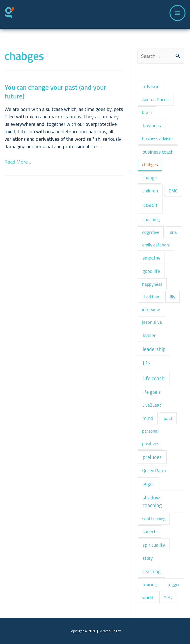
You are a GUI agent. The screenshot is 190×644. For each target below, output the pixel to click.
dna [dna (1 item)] (173, 232)
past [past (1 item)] (168, 418)
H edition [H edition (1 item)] (151, 297)
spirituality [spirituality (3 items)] (154, 545)
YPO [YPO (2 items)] (168, 597)
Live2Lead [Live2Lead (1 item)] (152, 405)
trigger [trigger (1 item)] (174, 584)
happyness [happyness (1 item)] (152, 284)
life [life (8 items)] (147, 363)
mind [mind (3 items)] (148, 418)
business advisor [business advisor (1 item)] (158, 139)
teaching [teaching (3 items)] (151, 571)
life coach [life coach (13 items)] (154, 378)
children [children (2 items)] (150, 191)
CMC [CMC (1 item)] (173, 191)
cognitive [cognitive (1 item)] (151, 232)
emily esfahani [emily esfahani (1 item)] (156, 245)
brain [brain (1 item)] (147, 112)
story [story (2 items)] (148, 558)
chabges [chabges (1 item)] (150, 165)
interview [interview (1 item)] (151, 309)
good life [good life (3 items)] (151, 271)
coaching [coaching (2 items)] (151, 219)
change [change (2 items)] (150, 178)
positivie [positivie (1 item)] (150, 444)
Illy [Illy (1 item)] (173, 297)
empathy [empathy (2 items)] (151, 258)
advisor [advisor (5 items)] (151, 86)
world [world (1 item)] (148, 597)
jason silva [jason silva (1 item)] (152, 322)
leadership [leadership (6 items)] (154, 349)
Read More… (18, 162)
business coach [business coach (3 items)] (158, 152)
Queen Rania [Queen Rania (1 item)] (154, 470)
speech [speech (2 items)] (150, 531)
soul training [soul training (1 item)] (154, 519)
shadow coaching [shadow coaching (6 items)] (152, 501)
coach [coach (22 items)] (150, 205)
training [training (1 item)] (149, 584)
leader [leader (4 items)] (149, 335)
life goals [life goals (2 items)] (152, 392)
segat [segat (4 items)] (149, 484)
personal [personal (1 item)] (150, 431)
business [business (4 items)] (152, 125)
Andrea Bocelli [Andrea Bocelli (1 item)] (156, 100)
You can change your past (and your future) (55, 92)
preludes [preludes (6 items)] (152, 457)
